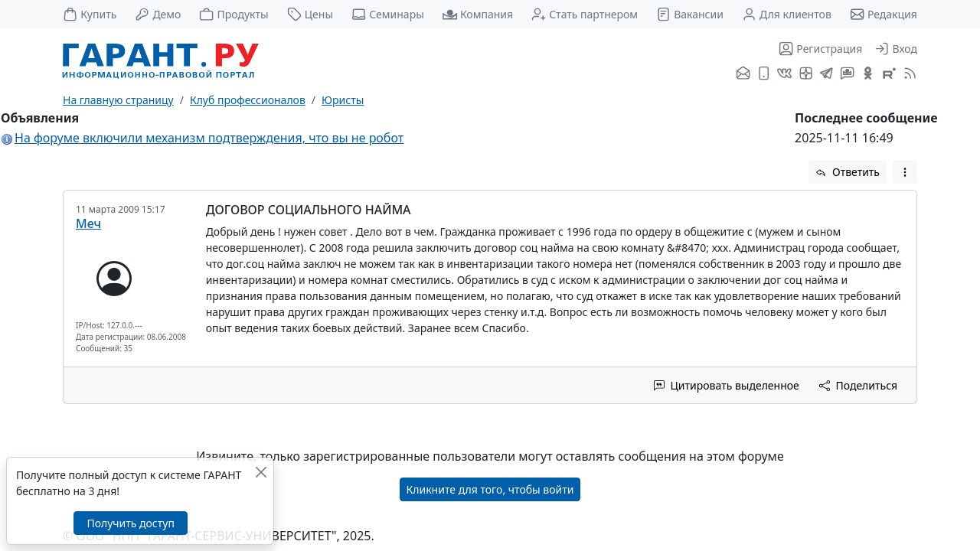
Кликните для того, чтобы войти (490, 489)
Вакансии (690, 14)
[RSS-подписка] (908, 74)
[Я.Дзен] (806, 74)
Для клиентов (787, 14)
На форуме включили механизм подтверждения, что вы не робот (209, 138)
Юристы (343, 100)
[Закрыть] (261, 472)
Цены (310, 14)
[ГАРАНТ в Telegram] (826, 74)
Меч (88, 223)
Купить (90, 14)
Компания (478, 14)
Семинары (388, 14)
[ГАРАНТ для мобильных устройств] (764, 74)
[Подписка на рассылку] (743, 74)
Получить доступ (130, 523)
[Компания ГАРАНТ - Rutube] (889, 74)
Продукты (234, 14)
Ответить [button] (848, 172)
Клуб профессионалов (248, 100)
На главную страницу (118, 100)
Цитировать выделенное (727, 385)
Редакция (884, 14)
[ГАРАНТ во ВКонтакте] (784, 74)
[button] (905, 172)
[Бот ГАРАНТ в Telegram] (847, 74)
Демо (158, 14)
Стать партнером (585, 14)
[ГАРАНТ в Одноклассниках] (868, 74)
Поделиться (858, 385)
